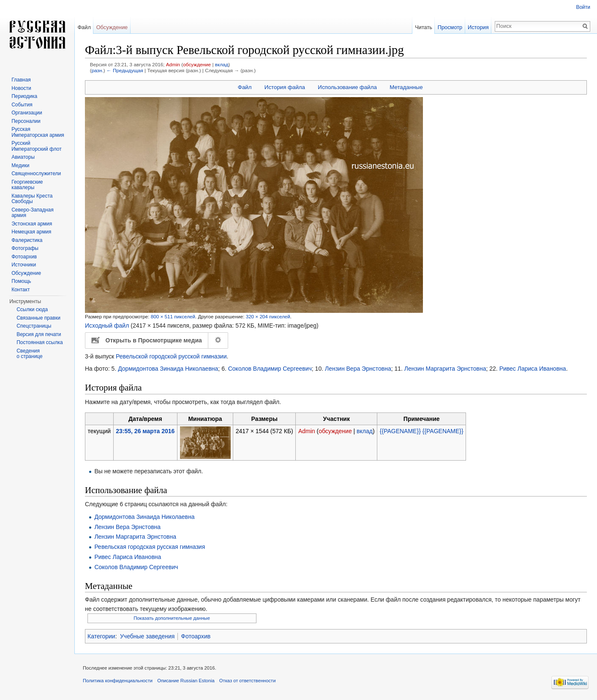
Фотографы (25, 248)
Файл (245, 87)
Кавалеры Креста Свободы (32, 199)
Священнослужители (36, 174)
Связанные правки (38, 318)
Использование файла (347, 87)
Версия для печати (39, 334)
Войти (583, 7)
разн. (98, 70)
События (22, 105)
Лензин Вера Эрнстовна (358, 369)
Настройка (218, 340)
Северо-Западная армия (33, 213)
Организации (27, 113)
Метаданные (406, 87)
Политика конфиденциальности (118, 681)
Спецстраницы (34, 326)
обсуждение (197, 64)
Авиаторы (23, 157)
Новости (21, 88)
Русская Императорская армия (38, 132)
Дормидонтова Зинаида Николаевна (168, 369)
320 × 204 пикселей (268, 316)
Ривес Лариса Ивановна (533, 369)
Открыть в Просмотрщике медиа (154, 340)
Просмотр (450, 27)
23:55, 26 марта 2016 (145, 431)
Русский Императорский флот (36, 146)
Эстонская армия (32, 224)
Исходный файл (107, 326)
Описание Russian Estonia (186, 681)
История (478, 27)
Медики (20, 166)
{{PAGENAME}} (400, 431)
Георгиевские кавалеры (27, 185)
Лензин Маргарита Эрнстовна (445, 369)
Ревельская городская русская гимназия (150, 547)
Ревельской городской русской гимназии (171, 356)
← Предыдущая (125, 70)
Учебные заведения (147, 636)
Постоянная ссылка (40, 342)
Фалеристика (27, 240)
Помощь (21, 281)
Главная (21, 80)
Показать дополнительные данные (172, 618)
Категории (101, 636)
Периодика (24, 96)
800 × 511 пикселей (173, 316)
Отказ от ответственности (248, 681)
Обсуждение (112, 27)
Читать (424, 27)
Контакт (20, 290)
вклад (222, 64)
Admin (173, 64)
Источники (24, 265)
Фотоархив (196, 636)
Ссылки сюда (32, 309)
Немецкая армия (31, 232)
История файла (285, 87)
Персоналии (26, 121)
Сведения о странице (30, 354)
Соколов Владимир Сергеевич (270, 369)
